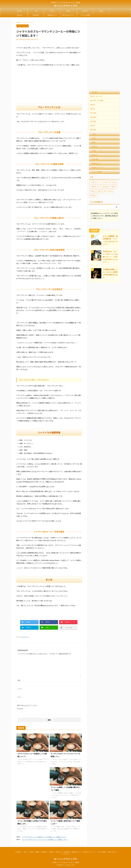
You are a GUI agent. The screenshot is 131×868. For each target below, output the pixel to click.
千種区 (94, 113)
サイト (20, 697)
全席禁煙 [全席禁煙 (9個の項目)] (93, 187)
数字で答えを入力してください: (28, 705)
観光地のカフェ (52, 15)
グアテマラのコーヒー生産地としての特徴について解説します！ (44, 837)
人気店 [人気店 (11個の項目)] (114, 182)
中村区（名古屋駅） (98, 100)
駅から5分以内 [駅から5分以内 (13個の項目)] (108, 191)
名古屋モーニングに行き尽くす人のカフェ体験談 (65, 862)
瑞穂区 (94, 117)
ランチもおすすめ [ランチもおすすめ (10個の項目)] (103, 182)
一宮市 (36, 11)
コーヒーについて (24, 637)
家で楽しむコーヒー (69, 15)
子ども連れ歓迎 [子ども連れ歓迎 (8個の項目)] (104, 187)
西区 (94, 105)
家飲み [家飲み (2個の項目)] (114, 187)
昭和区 (94, 130)
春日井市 (85, 11)
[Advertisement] (49, 87)
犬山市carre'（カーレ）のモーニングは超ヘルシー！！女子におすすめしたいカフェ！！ (110, 257)
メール (20, 689)
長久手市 (19, 15)
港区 (94, 126)
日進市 (101, 11)
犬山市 (52, 11)
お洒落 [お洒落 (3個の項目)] (92, 182)
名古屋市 (19, 11)
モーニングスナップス (66, 6)
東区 (94, 109)
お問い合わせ (112, 852)
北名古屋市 (36, 15)
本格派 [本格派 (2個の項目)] (92, 191)
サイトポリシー (65, 854)
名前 (19, 680)
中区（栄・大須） (98, 96)
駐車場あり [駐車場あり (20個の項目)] (94, 195)
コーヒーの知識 (85, 15)
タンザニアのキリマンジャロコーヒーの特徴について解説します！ (45, 840)
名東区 (94, 121)
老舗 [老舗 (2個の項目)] (99, 191)
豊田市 (69, 11)
